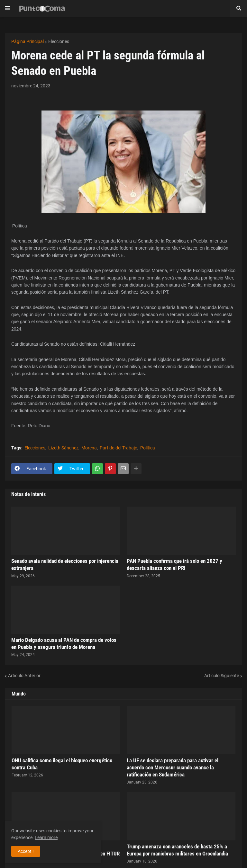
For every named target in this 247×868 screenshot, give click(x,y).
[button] (7, 8)
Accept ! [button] (26, 851)
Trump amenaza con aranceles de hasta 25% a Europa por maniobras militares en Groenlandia (177, 850)
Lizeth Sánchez (63, 448)
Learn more (46, 837)
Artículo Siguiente (222, 676)
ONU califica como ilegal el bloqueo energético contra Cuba (62, 764)
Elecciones (59, 41)
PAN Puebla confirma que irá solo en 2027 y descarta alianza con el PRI (174, 564)
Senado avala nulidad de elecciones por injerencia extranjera (65, 564)
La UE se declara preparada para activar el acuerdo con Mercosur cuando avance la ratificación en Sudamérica (173, 767)
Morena (89, 448)
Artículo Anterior (24, 676)
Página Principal (27, 41)
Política (148, 448)
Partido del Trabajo (119, 448)
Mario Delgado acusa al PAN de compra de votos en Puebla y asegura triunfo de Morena (64, 643)
